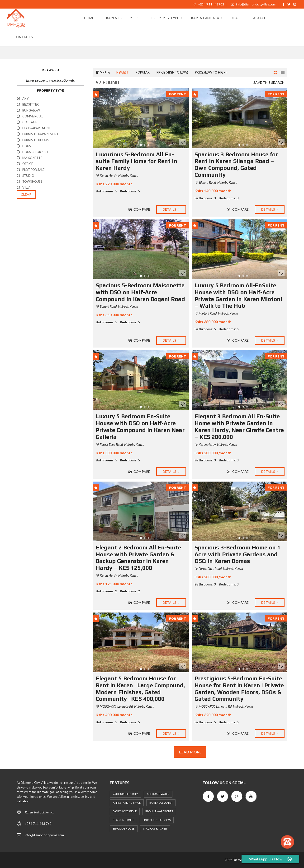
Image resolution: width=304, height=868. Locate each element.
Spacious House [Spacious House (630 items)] (124, 829)
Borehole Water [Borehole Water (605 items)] (161, 803)
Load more (190, 752)
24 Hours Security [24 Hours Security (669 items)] (125, 794)
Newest (123, 72)
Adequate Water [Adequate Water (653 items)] (158, 794)
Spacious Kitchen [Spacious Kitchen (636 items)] (155, 829)
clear (26, 195)
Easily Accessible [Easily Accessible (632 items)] (125, 811)
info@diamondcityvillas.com (253, 4)
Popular (143, 72)
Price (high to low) (172, 72)
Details (171, 209)
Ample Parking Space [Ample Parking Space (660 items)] (127, 803)
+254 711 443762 (209, 4)
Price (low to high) (211, 72)
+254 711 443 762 (38, 824)
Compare (139, 209)
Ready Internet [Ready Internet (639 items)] (123, 820)
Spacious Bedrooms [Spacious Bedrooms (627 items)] (157, 820)
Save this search (269, 83)
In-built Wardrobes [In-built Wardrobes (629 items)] (159, 811)
